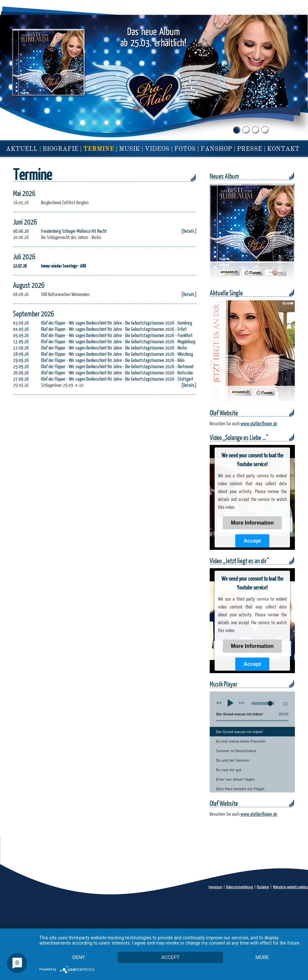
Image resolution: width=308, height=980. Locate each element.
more (262, 957)
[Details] (189, 231)
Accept (252, 541)
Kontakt (283, 150)
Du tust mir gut (229, 770)
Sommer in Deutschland (236, 751)
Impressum (215, 887)
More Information (252, 523)
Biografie (60, 150)
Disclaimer (263, 887)
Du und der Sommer (233, 760)
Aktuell (22, 150)
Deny (79, 957)
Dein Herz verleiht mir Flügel (240, 789)
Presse (250, 150)
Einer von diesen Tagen (235, 779)
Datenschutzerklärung (240, 887)
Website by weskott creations (290, 887)
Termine (99, 150)
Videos (157, 150)
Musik (129, 150)
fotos (185, 150)
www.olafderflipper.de (259, 423)
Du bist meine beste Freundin (241, 741)
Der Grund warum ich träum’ (240, 732)
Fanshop (216, 150)
